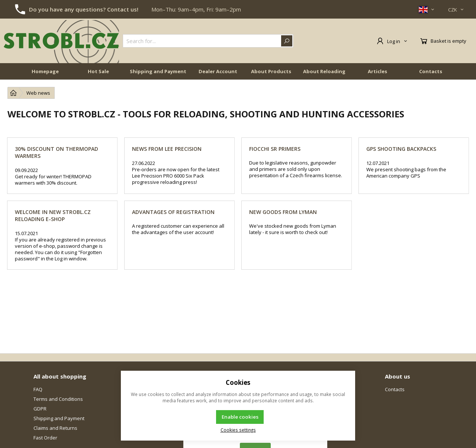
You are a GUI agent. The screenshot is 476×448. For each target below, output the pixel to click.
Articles (377, 71)
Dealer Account (218, 71)
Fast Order (45, 438)
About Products (271, 71)
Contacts (431, 71)
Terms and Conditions (58, 399)
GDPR (40, 409)
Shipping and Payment (158, 71)
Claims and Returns (55, 428)
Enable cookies (240, 417)
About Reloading (324, 71)
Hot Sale (98, 71)
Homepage (45, 71)
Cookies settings (238, 430)
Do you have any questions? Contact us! (84, 9)
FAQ (38, 389)
